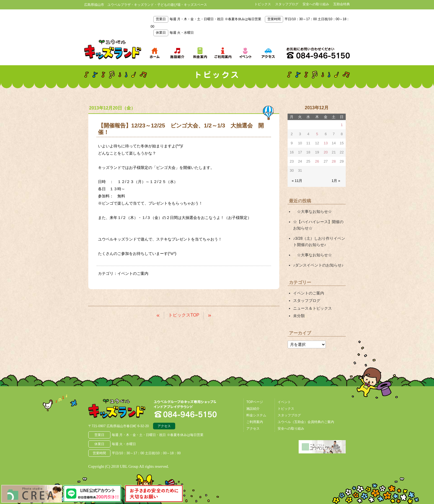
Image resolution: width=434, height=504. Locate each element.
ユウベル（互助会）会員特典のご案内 (306, 422)
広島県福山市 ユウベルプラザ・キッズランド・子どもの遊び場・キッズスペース (117, 409)
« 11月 (297, 181)
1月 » (336, 181)
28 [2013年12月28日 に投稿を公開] (334, 161)
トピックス (263, 4)
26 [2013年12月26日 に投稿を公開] (317, 161)
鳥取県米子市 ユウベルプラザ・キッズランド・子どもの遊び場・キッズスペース (113, 49)
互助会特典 (342, 4)
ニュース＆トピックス (312, 308)
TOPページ (255, 402)
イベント (284, 402)
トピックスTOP (184, 315)
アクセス (164, 426)
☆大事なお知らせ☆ (312, 211)
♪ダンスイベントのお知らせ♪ (318, 265)
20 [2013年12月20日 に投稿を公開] (326, 152)
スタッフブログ (287, 4)
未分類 (299, 316)
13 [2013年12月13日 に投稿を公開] (326, 143)
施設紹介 (253, 409)
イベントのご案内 (133, 273)
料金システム (256, 415)
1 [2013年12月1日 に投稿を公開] (342, 125)
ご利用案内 (255, 422)
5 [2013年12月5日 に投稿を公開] (317, 134)
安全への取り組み (316, 4)
